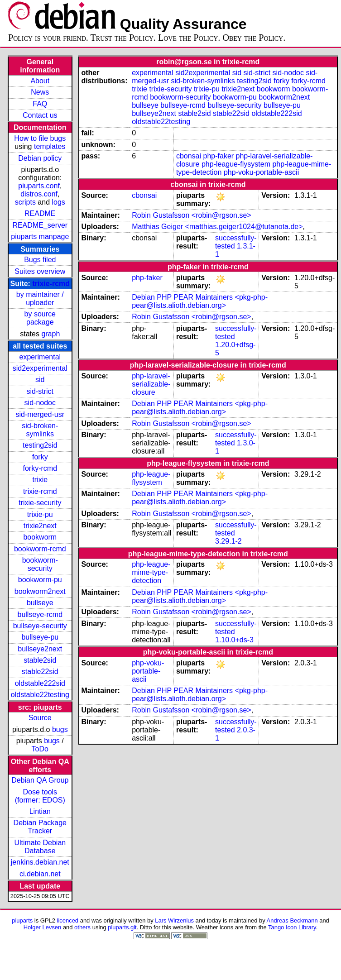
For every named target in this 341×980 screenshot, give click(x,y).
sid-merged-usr (40, 414)
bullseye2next (40, 649)
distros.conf (39, 194)
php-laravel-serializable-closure (151, 384)
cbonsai (189, 156)
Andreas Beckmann (292, 920)
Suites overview (40, 271)
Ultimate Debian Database (40, 847)
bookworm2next (40, 591)
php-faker (219, 156)
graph (50, 334)
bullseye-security (40, 626)
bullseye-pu (40, 637)
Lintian (40, 811)
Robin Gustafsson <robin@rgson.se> (192, 215)
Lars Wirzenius (174, 920)
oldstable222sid (40, 683)
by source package (40, 318)
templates (50, 146)
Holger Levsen (43, 927)
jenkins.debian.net (40, 862)
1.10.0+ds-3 (234, 640)
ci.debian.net (40, 874)
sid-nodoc (40, 403)
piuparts (22, 920)
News (40, 92)
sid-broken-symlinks (40, 430)
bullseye (40, 603)
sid (40, 380)
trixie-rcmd (51, 284)
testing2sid (40, 445)
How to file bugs (40, 138)
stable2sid (40, 660)
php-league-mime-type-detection (151, 572)
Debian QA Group (40, 780)
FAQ (40, 104)
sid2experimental (40, 368)
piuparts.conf (39, 186)
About (40, 81)
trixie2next (40, 526)
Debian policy (40, 158)
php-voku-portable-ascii (261, 172)
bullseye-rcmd (40, 614)
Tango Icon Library (292, 927)
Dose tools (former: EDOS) (40, 796)
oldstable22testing (40, 695)
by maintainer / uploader (40, 299)
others (82, 927)
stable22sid (40, 672)
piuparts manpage (40, 237)
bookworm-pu (40, 580)
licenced (68, 920)
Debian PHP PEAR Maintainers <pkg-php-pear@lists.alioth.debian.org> (200, 301)
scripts (25, 202)
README (40, 213)
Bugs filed (40, 260)
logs (59, 202)
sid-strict (40, 391)
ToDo (40, 749)
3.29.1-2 (228, 541)
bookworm (40, 537)
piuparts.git (122, 927)
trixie (40, 480)
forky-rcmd (40, 468)
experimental (40, 357)
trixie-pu (40, 514)
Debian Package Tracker (40, 827)
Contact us (40, 115)
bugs (60, 729)
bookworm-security (40, 564)
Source (40, 718)
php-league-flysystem (236, 164)
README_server (40, 225)
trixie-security (40, 503)
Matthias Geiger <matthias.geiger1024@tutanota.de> (217, 227)
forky (40, 457)
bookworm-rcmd (40, 549)
